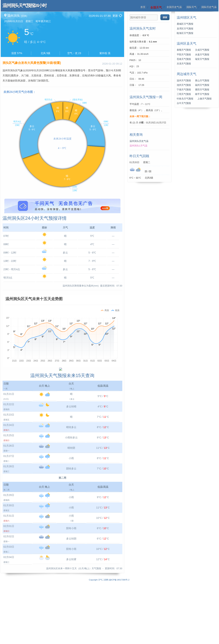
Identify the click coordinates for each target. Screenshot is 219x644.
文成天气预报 (202, 50)
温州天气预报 (184, 81)
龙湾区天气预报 (185, 29)
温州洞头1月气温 (138, 146)
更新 (115, 16)
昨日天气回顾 (139, 156)
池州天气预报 (184, 85)
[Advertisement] (62, 224)
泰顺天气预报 (184, 50)
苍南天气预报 (184, 59)
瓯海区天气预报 (185, 33)
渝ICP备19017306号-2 (119, 642)
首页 (143, 7)
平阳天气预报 (184, 55)
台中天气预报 (184, 103)
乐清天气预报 (184, 64)
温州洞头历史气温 (139, 141)
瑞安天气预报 (202, 59)
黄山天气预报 (202, 81)
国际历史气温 (209, 7)
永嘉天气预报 (202, 55)
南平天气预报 (202, 94)
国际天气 (192, 7)
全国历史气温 (174, 7)
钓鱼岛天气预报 (185, 99)
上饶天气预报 (204, 99)
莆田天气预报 (202, 90)
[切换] (24, 16)
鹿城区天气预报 (185, 24)
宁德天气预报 (184, 90)
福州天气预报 (202, 85)
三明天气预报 (184, 94)
